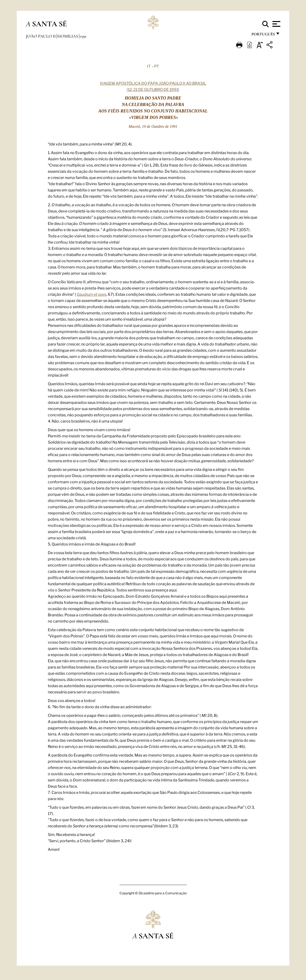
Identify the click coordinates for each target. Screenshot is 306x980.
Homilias (68, 36)
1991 (83, 36)
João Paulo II (41, 36)
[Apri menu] (276, 24)
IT (149, 66)
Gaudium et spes (92, 294)
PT (157, 66)
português (263, 35)
